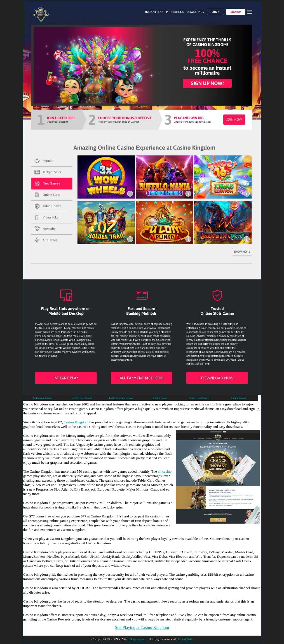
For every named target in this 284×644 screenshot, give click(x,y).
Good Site (185, 639)
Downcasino (138, 639)
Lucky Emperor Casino (121, 398)
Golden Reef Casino (82, 398)
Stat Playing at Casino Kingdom (142, 627)
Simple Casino (239, 398)
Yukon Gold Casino (199, 398)
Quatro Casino (160, 398)
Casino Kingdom (76, 422)
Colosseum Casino (43, 398)
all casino (165, 471)
